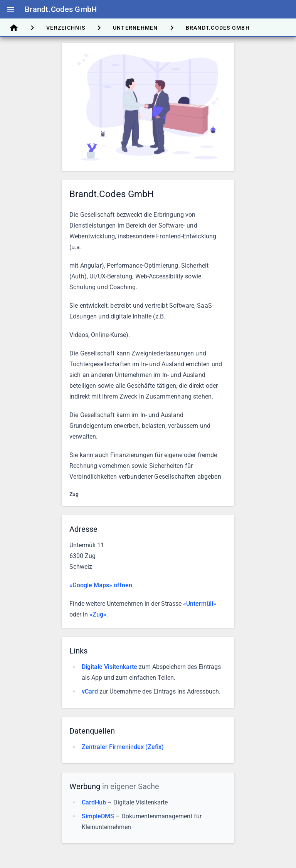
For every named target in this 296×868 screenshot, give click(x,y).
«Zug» (98, 614)
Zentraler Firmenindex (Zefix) (123, 747)
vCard (90, 691)
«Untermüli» (200, 604)
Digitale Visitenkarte (109, 667)
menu (11, 9)
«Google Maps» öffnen (101, 585)
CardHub (94, 802)
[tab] (14, 28)
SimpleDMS (98, 816)
